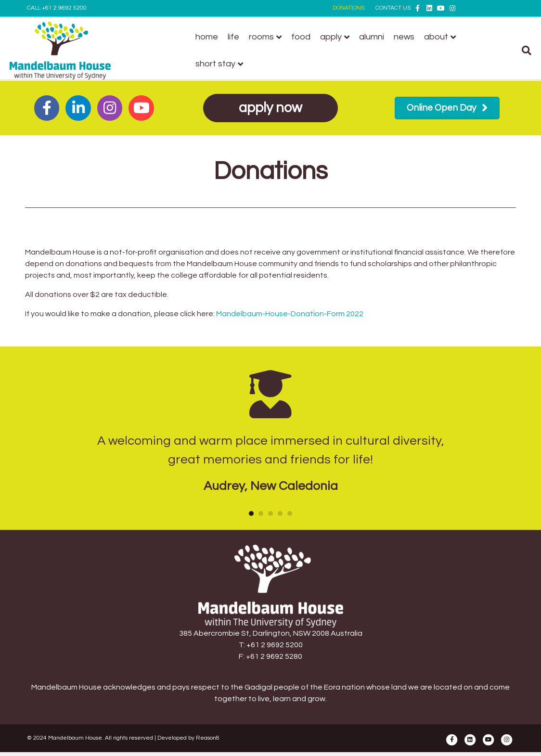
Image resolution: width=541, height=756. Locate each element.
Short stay (221, 64)
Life (239, 37)
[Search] (507, 51)
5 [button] (290, 513)
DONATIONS (348, 8)
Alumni (377, 37)
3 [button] (270, 513)
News (410, 37)
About (442, 37)
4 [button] (280, 513)
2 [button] (261, 513)
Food (307, 37)
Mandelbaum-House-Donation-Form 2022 (290, 314)
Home (213, 37)
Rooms (267, 37)
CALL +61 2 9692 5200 (57, 8)
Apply (337, 37)
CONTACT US (393, 8)
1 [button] (251, 513)
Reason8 (208, 738)
